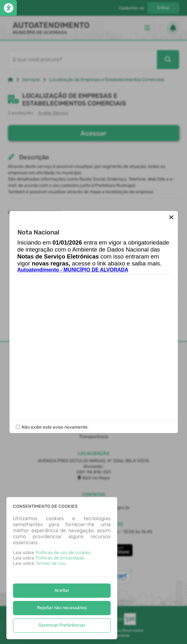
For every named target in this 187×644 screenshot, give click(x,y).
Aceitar (62, 590)
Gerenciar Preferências (62, 625)
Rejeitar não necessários (62, 608)
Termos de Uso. (51, 563)
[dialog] (62, 568)
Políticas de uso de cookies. (64, 553)
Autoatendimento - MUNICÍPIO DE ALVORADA (73, 270)
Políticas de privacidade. (60, 558)
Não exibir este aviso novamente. (55, 427)
